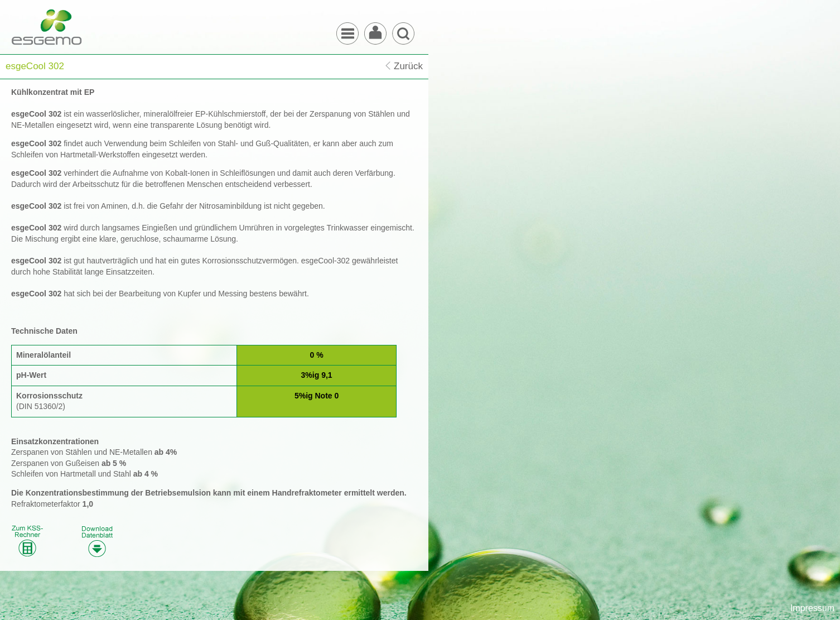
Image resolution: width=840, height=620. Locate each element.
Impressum (812, 608)
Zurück (408, 66)
